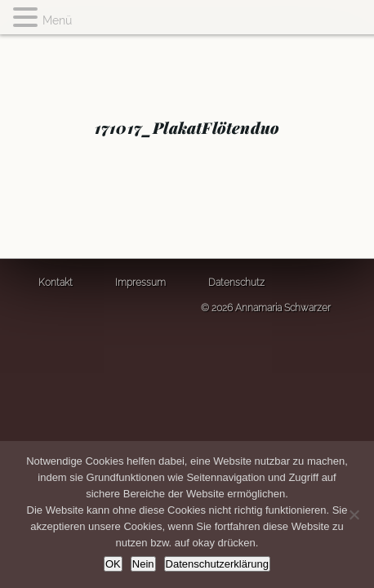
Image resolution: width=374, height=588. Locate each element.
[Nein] (354, 514)
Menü (57, 20)
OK (113, 564)
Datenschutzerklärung (217, 564)
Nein (143, 564)
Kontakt (56, 283)
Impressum (140, 283)
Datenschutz (236, 283)
